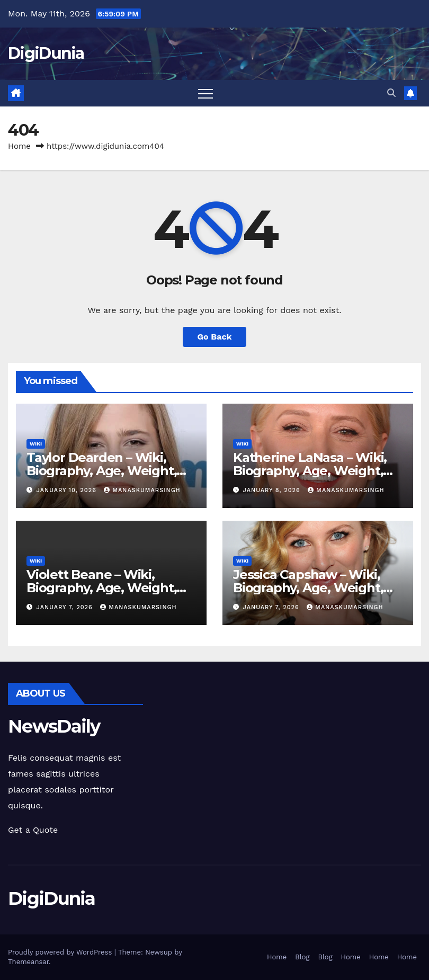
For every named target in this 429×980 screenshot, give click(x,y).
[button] (391, 93)
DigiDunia (46, 53)
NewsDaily (54, 726)
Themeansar (28, 962)
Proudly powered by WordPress (61, 952)
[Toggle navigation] (205, 93)
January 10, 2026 (68, 490)
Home (19, 146)
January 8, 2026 (273, 490)
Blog (302, 957)
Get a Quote (33, 830)
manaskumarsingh (142, 490)
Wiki (36, 444)
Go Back (215, 337)
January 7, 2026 (66, 607)
